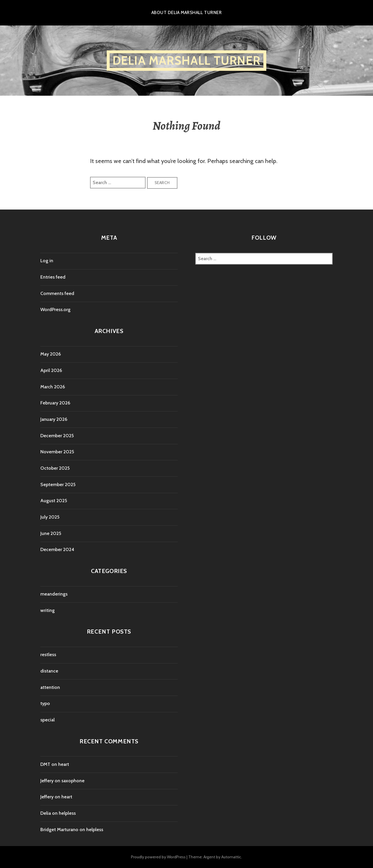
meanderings (54, 594)
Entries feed (53, 277)
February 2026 (55, 403)
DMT (45, 764)
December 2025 (57, 436)
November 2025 (57, 452)
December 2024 (57, 549)
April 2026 (51, 370)
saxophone (73, 781)
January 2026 (54, 419)
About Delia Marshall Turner (186, 13)
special (48, 720)
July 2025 (50, 517)
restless (48, 655)
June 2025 (51, 533)
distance (49, 671)
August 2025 (54, 501)
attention (50, 687)
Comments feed (57, 293)
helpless (67, 813)
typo (45, 703)
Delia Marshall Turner (186, 60)
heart (64, 764)
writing (48, 610)
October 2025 (55, 468)
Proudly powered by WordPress (158, 857)
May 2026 (51, 354)
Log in (47, 261)
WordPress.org (55, 309)
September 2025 (58, 484)
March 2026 (53, 387)
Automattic (231, 857)
